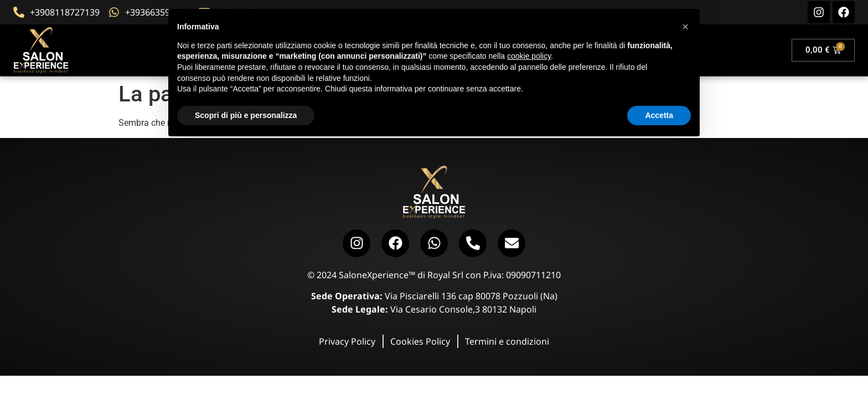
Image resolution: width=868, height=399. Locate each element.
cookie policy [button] (529, 56)
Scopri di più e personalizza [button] (246, 115)
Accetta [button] (659, 115)
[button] (685, 27)
